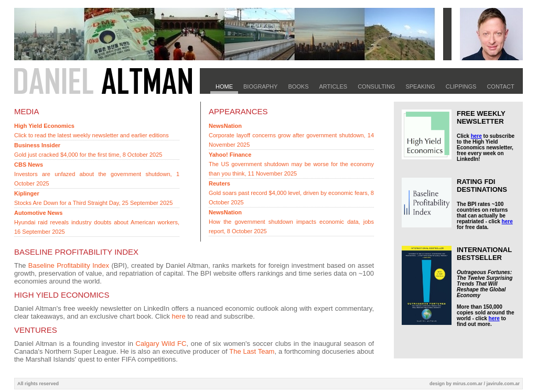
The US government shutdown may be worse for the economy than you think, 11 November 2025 (291, 164)
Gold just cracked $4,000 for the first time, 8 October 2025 (88, 150)
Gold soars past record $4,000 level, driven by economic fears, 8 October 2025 (291, 193)
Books (298, 86)
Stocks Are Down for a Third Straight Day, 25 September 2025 (93, 198)
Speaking (420, 86)
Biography (260, 86)
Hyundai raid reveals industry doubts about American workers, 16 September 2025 (97, 222)
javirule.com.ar (503, 384)
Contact (500, 86)
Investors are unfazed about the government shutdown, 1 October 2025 (97, 174)
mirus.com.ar (468, 384)
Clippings (461, 86)
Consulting (376, 86)
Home (224, 86)
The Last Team (252, 351)
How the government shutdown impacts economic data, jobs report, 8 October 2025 (291, 222)
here (179, 316)
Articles (334, 86)
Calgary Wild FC (161, 344)
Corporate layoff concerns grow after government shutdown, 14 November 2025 (291, 135)
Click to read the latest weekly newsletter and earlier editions (92, 130)
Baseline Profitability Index (69, 265)
